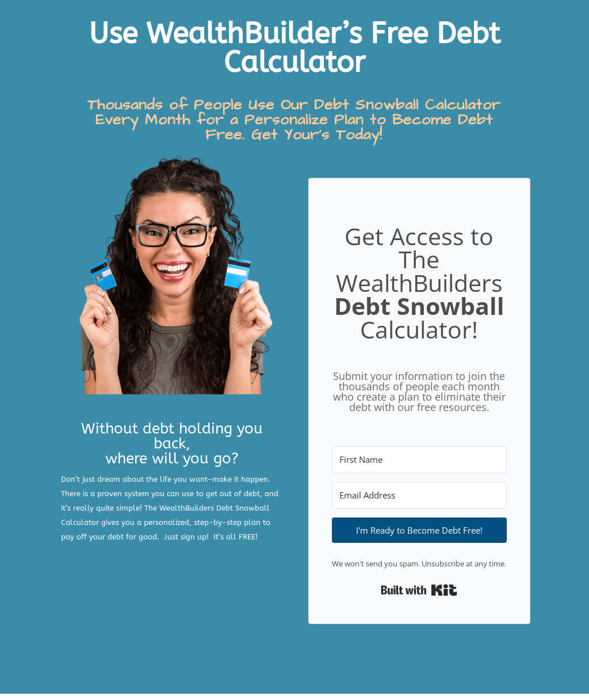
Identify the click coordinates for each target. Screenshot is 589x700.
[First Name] (419, 460)
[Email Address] (419, 495)
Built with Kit (419, 590)
